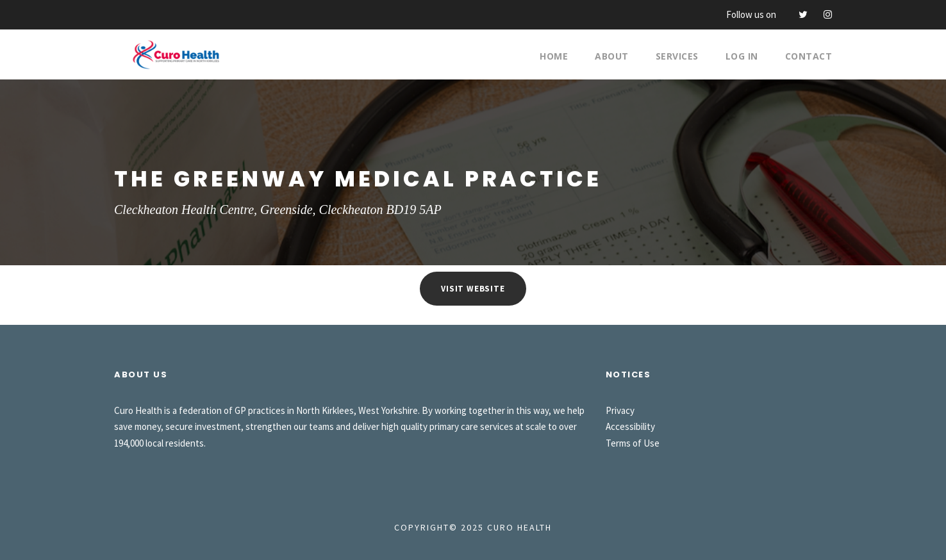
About (612, 56)
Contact (809, 56)
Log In (742, 56)
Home (554, 56)
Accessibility (630, 426)
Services (677, 56)
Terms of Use (633, 443)
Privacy (620, 410)
